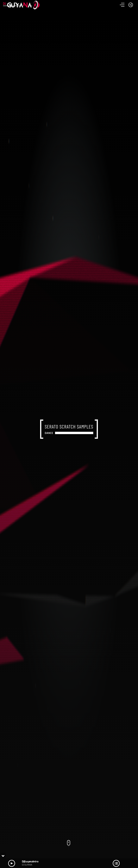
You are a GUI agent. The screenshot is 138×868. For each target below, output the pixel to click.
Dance (49, 433)
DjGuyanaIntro (30, 861)
